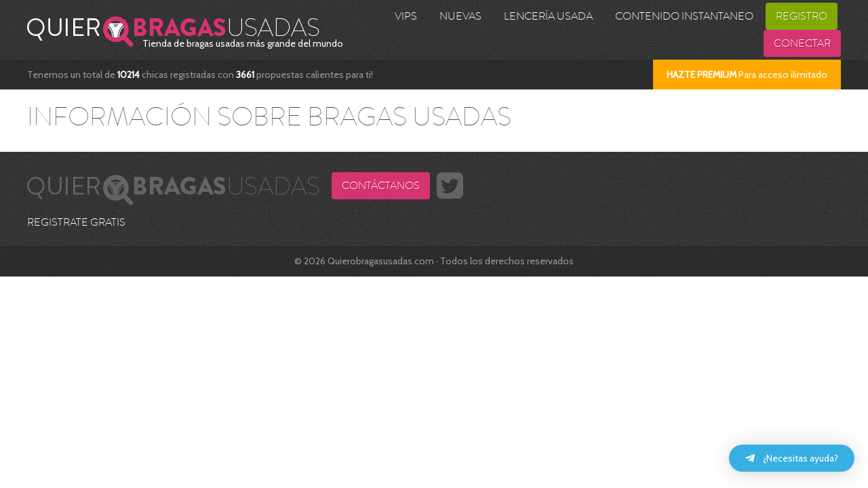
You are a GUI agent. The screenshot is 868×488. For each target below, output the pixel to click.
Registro (802, 16)
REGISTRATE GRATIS (76, 222)
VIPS (406, 16)
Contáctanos (381, 186)
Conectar (802, 43)
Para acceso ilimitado (747, 75)
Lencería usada (548, 16)
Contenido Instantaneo (684, 16)
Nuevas (460, 16)
